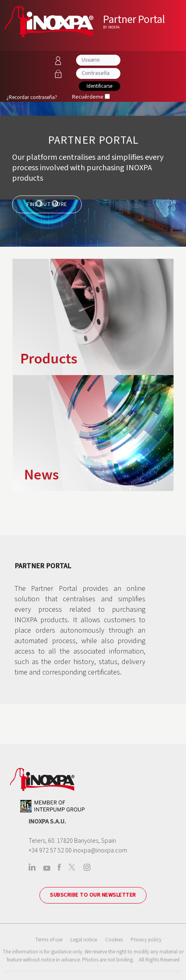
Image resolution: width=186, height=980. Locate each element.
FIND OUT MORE (47, 204)
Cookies (114, 940)
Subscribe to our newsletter (93, 895)
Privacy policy (146, 940)
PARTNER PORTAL (93, 140)
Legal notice (84, 940)
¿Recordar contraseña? (32, 97)
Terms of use (49, 940)
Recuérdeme (88, 97)
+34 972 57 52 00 (50, 850)
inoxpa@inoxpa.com (100, 850)
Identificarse (99, 86)
